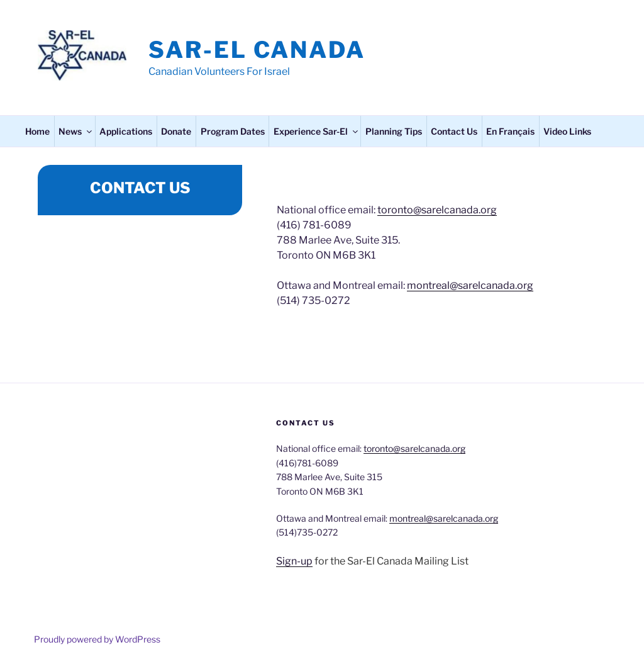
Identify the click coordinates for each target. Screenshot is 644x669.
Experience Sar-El (317, 131)
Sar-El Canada (257, 50)
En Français (510, 131)
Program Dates (233, 131)
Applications (126, 131)
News (76, 131)
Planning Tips (394, 131)
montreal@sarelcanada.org (470, 285)
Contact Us (454, 131)
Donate (176, 131)
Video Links (567, 131)
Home (37, 131)
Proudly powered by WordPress (97, 639)
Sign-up (294, 561)
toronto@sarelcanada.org (437, 210)
